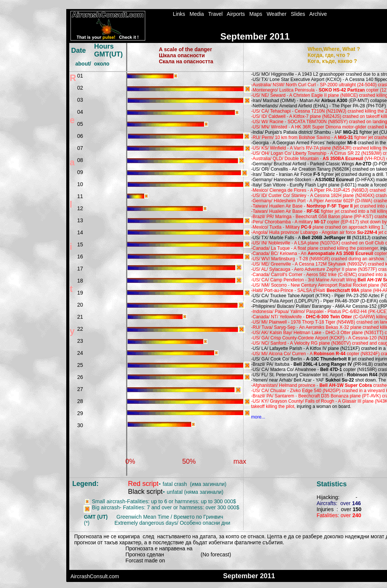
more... (258, 417)
